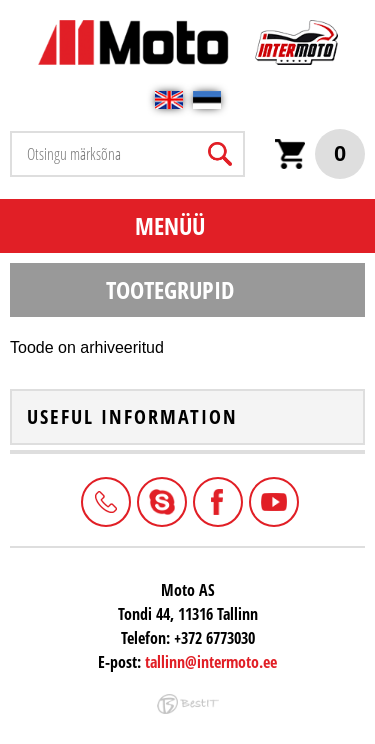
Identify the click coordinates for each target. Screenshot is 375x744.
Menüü (170, 225)
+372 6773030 (104, 500)
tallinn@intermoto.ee (211, 662)
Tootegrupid (170, 289)
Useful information (132, 417)
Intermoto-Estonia (160, 500)
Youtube (272, 500)
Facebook (216, 500)
